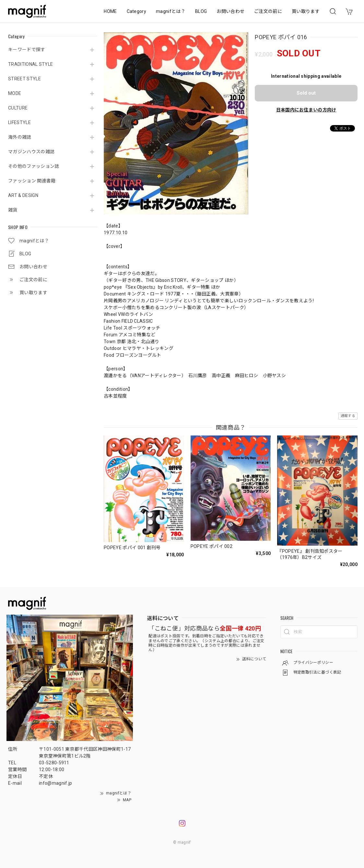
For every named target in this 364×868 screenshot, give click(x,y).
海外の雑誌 (20, 137)
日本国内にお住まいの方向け (306, 110)
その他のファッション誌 (34, 166)
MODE (15, 93)
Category (137, 11)
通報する (348, 416)
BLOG (201, 11)
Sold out (306, 93)
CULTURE (18, 108)
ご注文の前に (268, 11)
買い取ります (306, 11)
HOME (110, 11)
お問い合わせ (230, 11)
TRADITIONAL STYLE (30, 64)
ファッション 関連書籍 (32, 181)
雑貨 (13, 210)
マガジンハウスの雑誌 (31, 152)
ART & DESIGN (23, 195)
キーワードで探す (27, 50)
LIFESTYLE (19, 122)
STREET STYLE (24, 79)
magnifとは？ (171, 11)
